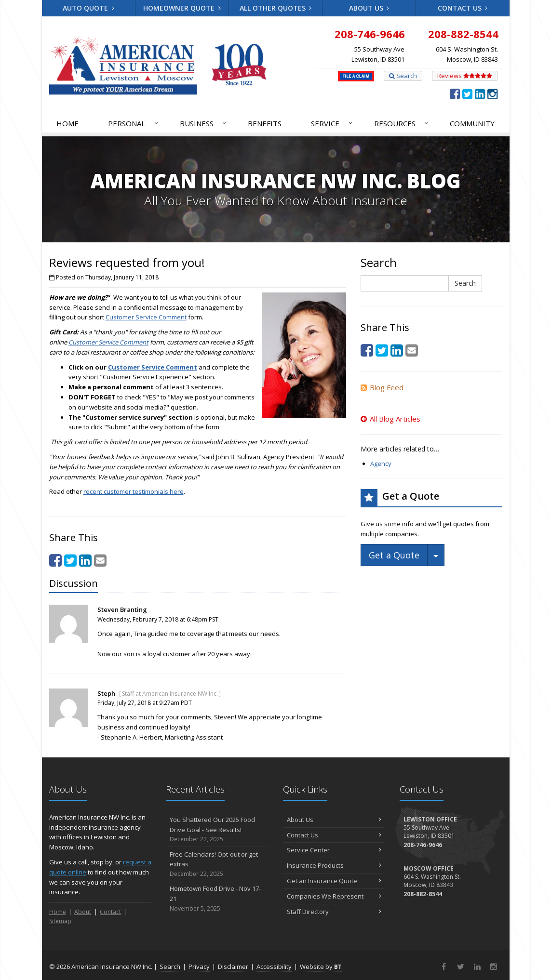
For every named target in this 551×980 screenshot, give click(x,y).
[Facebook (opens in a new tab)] (455, 93)
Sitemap (60, 921)
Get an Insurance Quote (334, 881)
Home (67, 123)
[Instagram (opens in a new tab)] (492, 93)
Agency (381, 464)
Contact (110, 912)
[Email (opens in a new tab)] (100, 560)
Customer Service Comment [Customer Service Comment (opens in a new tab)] (146, 317)
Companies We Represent (334, 896)
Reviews (465, 76)
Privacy (199, 967)
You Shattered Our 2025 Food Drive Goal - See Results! (217, 830)
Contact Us (463, 8)
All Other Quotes (276, 8)
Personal (134, 123)
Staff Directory (334, 912)
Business (204, 123)
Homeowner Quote (182, 8)
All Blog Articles (390, 419)
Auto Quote (88, 8)
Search (403, 76)
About (83, 912)
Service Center (334, 850)
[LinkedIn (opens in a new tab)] (480, 93)
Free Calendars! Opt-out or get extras (217, 864)
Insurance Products (334, 865)
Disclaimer (233, 967)
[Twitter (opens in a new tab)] (467, 93)
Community (472, 123)
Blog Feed (382, 387)
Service (332, 123)
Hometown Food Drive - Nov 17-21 (217, 899)
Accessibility (274, 967)
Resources (402, 123)
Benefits (265, 123)
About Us (369, 8)
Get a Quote (394, 555)
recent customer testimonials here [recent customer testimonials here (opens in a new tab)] (134, 491)
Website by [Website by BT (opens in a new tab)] (321, 967)
